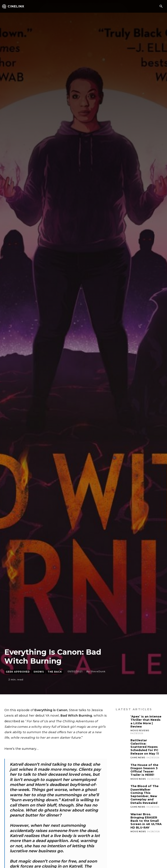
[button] (161, 7)
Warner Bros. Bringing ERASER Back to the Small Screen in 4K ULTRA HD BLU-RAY (146, 819)
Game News (138, 757)
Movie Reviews (140, 730)
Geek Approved (18, 672)
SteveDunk (98, 671)
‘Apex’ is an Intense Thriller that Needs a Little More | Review (146, 721)
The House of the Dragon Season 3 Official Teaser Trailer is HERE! (144, 769)
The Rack (55, 672)
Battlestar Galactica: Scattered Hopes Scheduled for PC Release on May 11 (145, 746)
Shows (39, 672)
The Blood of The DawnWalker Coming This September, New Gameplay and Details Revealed (144, 794)
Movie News (138, 778)
